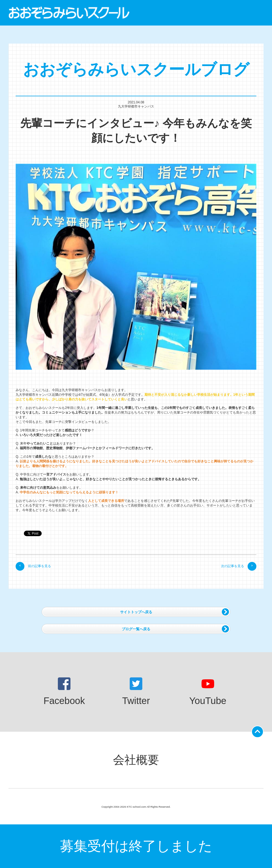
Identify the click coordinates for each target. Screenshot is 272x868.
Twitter (136, 692)
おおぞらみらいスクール (69, 13)
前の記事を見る (33, 566)
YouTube (208, 692)
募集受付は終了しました (136, 846)
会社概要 (136, 760)
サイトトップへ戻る (175, 612)
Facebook (64, 692)
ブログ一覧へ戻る (175, 629)
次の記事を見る (239, 566)
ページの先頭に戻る (258, 730)
